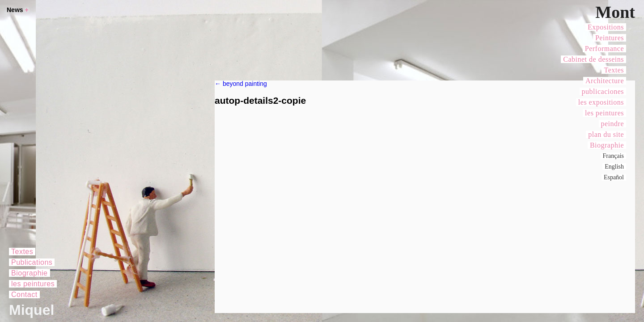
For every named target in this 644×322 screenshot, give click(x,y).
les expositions (601, 102)
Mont (615, 12)
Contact (24, 294)
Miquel (32, 310)
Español (614, 177)
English (614, 167)
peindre (612, 124)
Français (613, 156)
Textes (614, 70)
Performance (604, 49)
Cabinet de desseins (593, 59)
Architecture (605, 81)
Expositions (606, 27)
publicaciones (603, 91)
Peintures (610, 38)
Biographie (607, 145)
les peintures (604, 113)
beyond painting (241, 84)
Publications (32, 262)
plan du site (606, 134)
